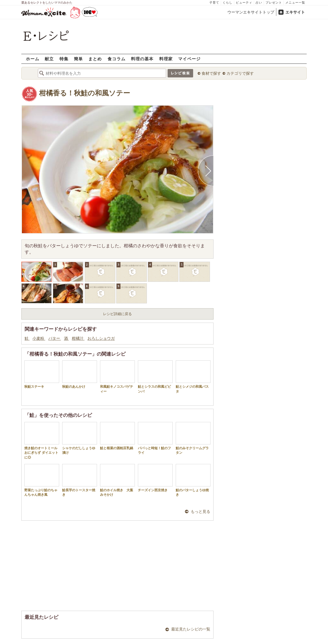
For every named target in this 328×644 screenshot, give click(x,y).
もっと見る (200, 512)
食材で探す (211, 73)
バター (55, 338)
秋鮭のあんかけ (80, 374)
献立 (49, 59)
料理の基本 (142, 59)
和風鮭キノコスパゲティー (117, 377)
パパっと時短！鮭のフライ (155, 438)
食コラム (117, 59)
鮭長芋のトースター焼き (80, 480)
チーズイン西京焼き (155, 478)
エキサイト (295, 12)
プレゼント (274, 3)
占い (259, 3)
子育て (214, 3)
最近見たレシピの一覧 (191, 629)
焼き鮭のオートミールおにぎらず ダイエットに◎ (42, 441)
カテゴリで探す (240, 73)
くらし (228, 3)
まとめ (95, 59)
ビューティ (244, 3)
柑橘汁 (78, 338)
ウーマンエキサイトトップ (251, 12)
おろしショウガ (101, 338)
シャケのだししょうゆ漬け (80, 438)
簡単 (78, 59)
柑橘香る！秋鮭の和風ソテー (85, 93)
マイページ (189, 59)
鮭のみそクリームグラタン (193, 438)
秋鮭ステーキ (42, 374)
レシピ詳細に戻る (117, 314)
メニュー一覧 (295, 3)
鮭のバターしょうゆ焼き (193, 480)
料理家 (166, 59)
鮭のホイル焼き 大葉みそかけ (117, 480)
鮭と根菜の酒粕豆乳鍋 (117, 436)
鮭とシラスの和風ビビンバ (155, 377)
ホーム (33, 59)
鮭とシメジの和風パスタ (193, 377)
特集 (64, 59)
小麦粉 (39, 338)
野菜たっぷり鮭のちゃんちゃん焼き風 (42, 480)
